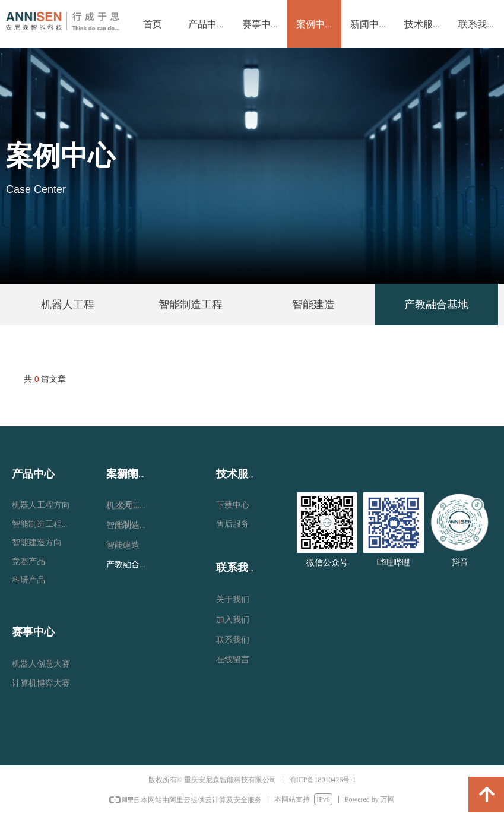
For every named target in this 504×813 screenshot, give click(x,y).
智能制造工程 (191, 305)
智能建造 (313, 305)
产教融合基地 (436, 305)
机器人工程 (68, 305)
